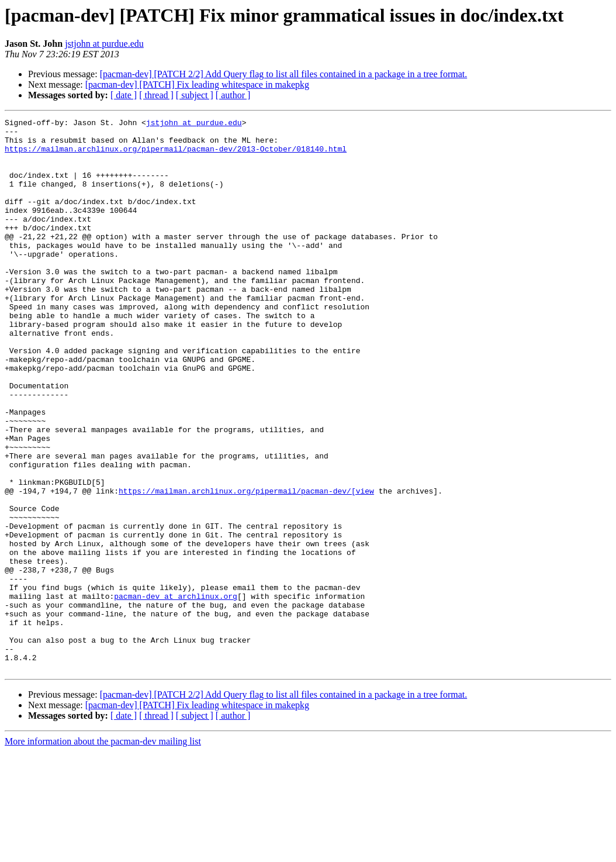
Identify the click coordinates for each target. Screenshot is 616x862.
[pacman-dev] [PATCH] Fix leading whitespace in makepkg (197, 85)
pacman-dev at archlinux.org (176, 692)
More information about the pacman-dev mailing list (103, 852)
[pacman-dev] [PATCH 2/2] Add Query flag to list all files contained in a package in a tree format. (284, 74)
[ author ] (233, 95)
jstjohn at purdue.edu (104, 44)
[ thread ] (156, 95)
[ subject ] (195, 95)
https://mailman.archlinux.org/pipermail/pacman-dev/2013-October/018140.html (176, 156)
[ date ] (124, 95)
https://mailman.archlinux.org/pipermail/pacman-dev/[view (246, 566)
